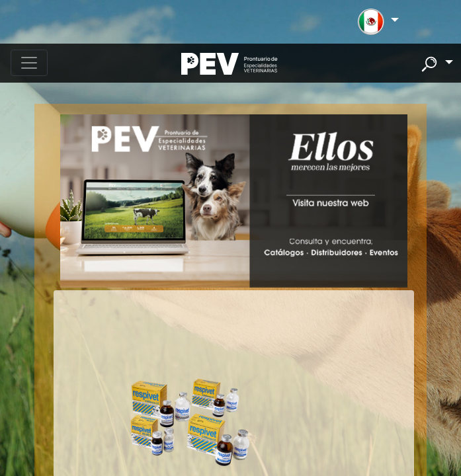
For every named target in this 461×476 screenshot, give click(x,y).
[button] (378, 22)
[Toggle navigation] (29, 63)
